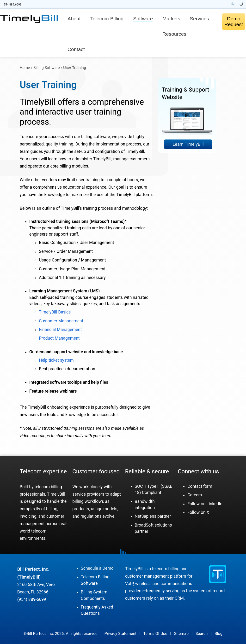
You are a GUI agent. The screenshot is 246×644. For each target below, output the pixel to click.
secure (160, 471)
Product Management (59, 338)
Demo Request (234, 21)
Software (143, 19)
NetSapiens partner (153, 516)
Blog (218, 634)
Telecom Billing (107, 19)
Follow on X (198, 512)
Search (202, 634)
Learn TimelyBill (188, 144)
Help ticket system (56, 360)
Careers (195, 495)
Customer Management (61, 321)
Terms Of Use (155, 634)
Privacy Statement (120, 634)
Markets (171, 19)
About (74, 19)
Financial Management (60, 330)
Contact (76, 49)
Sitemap (181, 634)
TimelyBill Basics (55, 312)
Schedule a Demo (97, 568)
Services (199, 19)
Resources (174, 34)
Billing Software (47, 68)
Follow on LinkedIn (205, 504)
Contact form (200, 486)
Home (25, 68)
